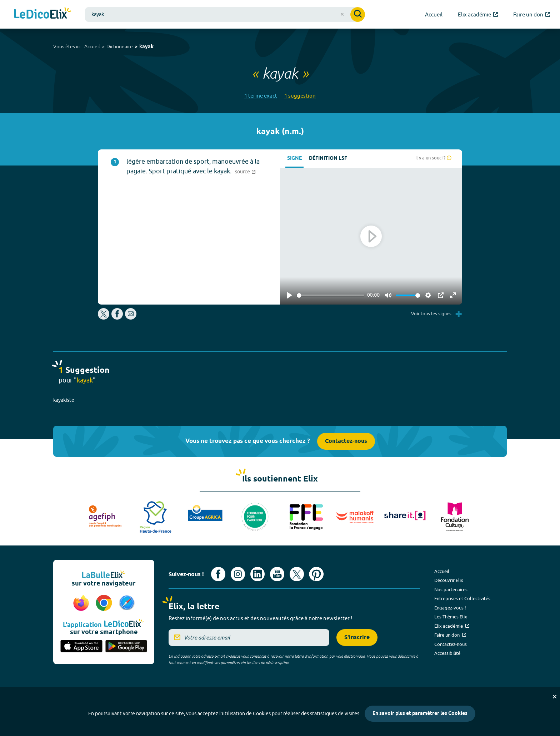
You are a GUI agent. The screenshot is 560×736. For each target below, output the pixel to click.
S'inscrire (357, 638)
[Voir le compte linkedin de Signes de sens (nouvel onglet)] (257, 574)
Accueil (92, 46)
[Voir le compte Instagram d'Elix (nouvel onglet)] (238, 574)
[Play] (289, 295)
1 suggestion (300, 96)
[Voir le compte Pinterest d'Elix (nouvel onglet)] (316, 574)
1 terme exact (261, 96)
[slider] (331, 295)
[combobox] (225, 14)
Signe (294, 159)
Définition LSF (328, 159)
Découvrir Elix (449, 580)
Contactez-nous (346, 441)
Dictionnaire (120, 46)
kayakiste (64, 400)
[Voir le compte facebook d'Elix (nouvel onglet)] (218, 574)
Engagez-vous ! (450, 608)
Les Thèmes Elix (451, 617)
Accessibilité (447, 653)
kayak (146, 47)
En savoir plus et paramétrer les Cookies (420, 714)
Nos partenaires (451, 589)
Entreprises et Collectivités (462, 598)
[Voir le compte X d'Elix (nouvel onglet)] (297, 574)
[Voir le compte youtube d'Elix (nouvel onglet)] (277, 574)
